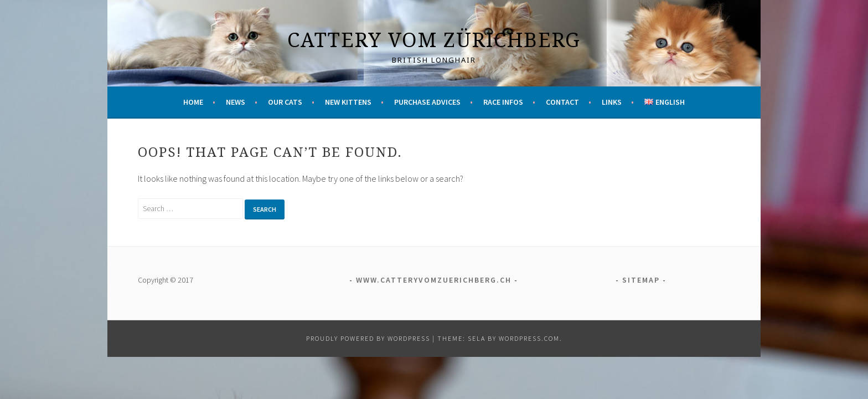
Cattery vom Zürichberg (434, 40)
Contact (562, 102)
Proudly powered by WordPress (368, 338)
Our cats (285, 102)
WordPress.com (529, 338)
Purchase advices (427, 102)
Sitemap (641, 280)
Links (612, 102)
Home (193, 102)
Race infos (503, 102)
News (236, 102)
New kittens (348, 102)
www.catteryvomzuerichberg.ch (434, 280)
